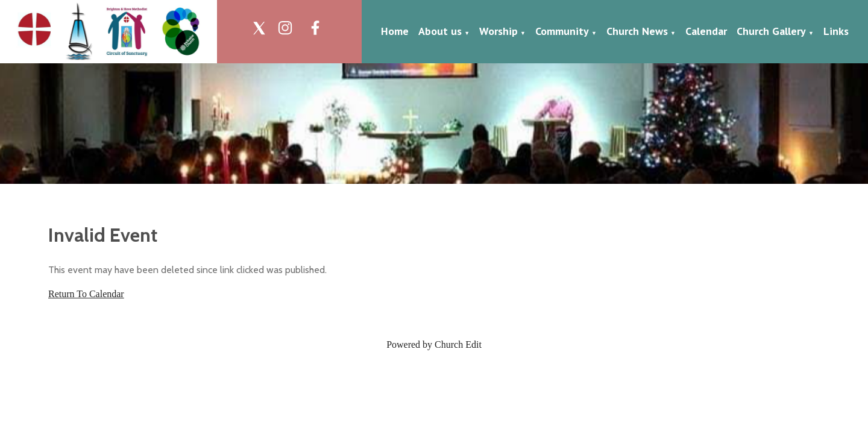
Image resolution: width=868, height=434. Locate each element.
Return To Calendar (86, 294)
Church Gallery (771, 31)
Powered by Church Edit (434, 344)
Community (562, 31)
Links (836, 31)
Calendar (706, 31)
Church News (637, 31)
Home (395, 31)
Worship (498, 31)
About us (440, 31)
